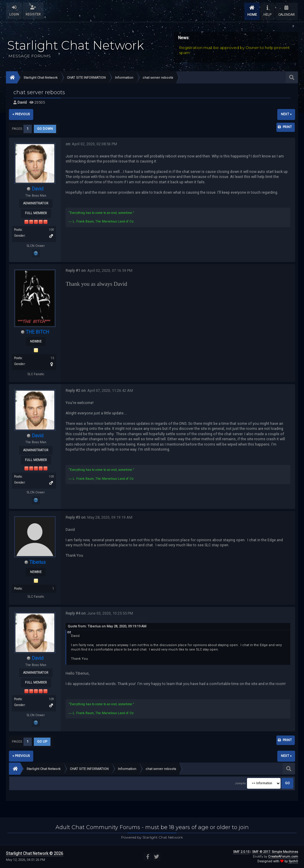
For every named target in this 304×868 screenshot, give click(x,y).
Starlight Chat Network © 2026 (35, 853)
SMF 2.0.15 (241, 852)
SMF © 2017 (261, 852)
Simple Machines (285, 852)
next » (286, 114)
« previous (21, 114)
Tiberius (38, 562)
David (22, 102)
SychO (293, 861)
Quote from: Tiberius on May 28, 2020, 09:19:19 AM (107, 626)
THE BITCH (37, 332)
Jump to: (240, 783)
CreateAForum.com (283, 857)
